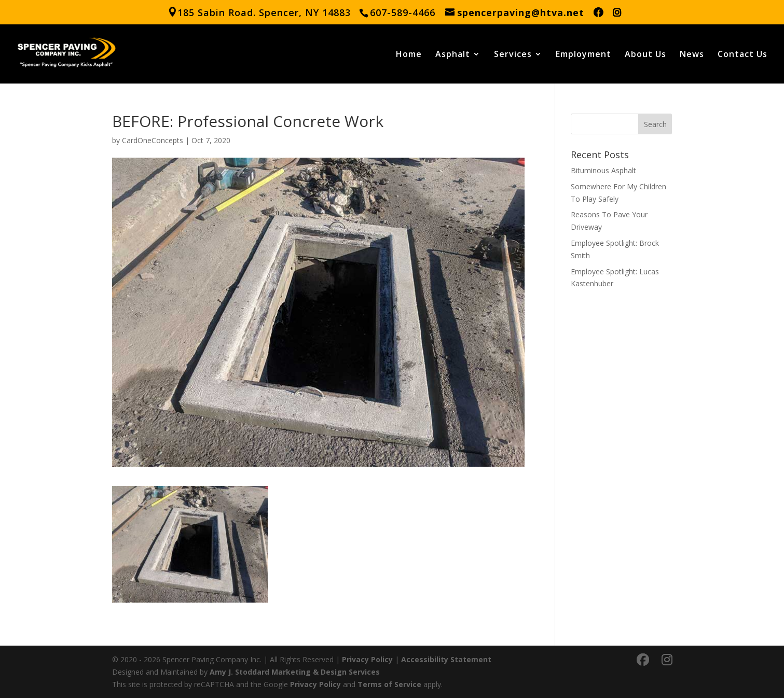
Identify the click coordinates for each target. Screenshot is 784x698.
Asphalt (453, 55)
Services (513, 55)
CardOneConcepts (153, 140)
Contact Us (742, 55)
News (692, 55)
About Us (645, 55)
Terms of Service (389, 684)
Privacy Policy (367, 659)
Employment (583, 55)
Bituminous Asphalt (603, 170)
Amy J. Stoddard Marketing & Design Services (295, 672)
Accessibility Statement (446, 659)
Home (409, 55)
